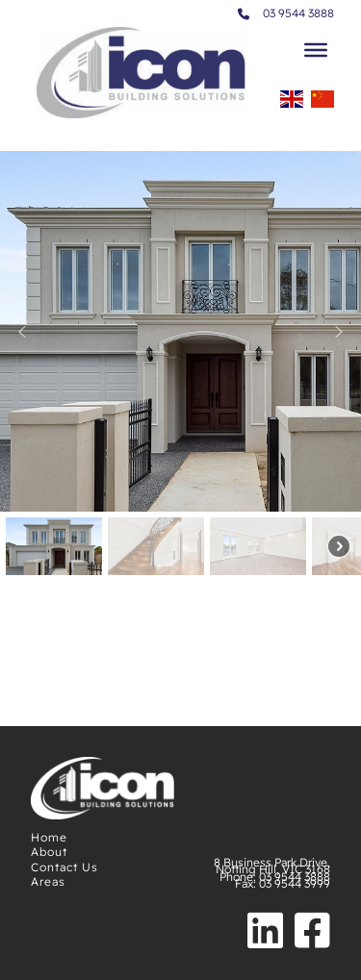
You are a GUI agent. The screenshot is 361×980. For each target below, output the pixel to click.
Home (49, 837)
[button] (22, 332)
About (49, 852)
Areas (48, 881)
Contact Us (64, 867)
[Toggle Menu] (316, 50)
